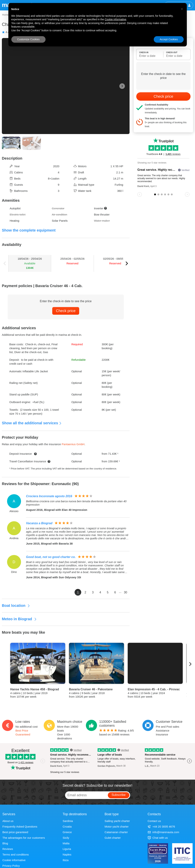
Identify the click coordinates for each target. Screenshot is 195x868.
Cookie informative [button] (115, 19)
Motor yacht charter (117, 827)
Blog (5, 843)
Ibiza (66, 860)
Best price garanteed (15, 832)
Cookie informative (14, 860)
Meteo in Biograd (19, 619)
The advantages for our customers (24, 838)
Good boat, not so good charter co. (51, 557)
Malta (66, 843)
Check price (66, 311)
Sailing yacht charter (117, 821)
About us (8, 821)
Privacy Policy (11, 866)
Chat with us (158, 838)
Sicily (66, 838)
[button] (182, 9)
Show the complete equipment (29, 230)
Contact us (154, 821)
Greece (67, 832)
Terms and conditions (16, 854)
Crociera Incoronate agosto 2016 (49, 496)
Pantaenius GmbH (73, 444)
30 (125, 592)
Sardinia (68, 821)
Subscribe (119, 795)
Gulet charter (113, 838)
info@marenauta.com (163, 832)
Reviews (8, 849)
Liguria (67, 849)
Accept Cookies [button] (169, 39)
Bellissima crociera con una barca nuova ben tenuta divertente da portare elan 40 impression (76, 503)
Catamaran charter (116, 832)
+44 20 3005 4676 (161, 827)
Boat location (16, 606)
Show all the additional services (32, 423)
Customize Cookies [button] (29, 39)
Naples (67, 854)
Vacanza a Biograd (39, 523)
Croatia (67, 827)
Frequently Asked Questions (20, 827)
